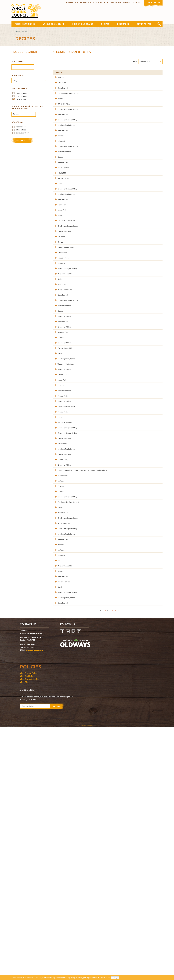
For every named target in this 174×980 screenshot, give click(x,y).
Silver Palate (60, 336)
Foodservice (21, 127)
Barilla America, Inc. (63, 391)
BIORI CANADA (61, 116)
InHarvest (59, 171)
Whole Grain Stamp (54, 24)
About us (97, 2)
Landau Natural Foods (64, 328)
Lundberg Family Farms (64, 148)
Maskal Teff (60, 265)
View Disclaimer (27, 935)
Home (18, 32)
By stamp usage (19, 89)
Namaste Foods (61, 344)
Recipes (105, 24)
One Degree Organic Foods (66, 124)
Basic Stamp (21, 93)
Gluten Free (21, 130)
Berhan (58, 375)
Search (159, 24)
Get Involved (144, 24)
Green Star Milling (62, 430)
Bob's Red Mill (61, 93)
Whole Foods (60, 665)
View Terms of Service (29, 932)
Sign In (136, 2)
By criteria (17, 122)
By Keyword (17, 61)
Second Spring (61, 548)
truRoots (59, 77)
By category (18, 75)
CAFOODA (60, 85)
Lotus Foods (60, 618)
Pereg (58, 281)
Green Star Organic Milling (65, 140)
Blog (105, 2)
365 (57, 791)
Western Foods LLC (63, 187)
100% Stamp (21, 99)
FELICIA (58, 532)
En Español (85, 2)
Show (135, 61)
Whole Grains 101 (25, 24)
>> (118, 864)
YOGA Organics (61, 211)
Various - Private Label (64, 501)
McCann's (59, 312)
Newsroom (115, 2)
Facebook (62, 885)
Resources (123, 24)
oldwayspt (75, 897)
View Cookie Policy (28, 929)
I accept (115, 978)
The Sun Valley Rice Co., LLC (66, 101)
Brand (59, 72)
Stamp (133, 72)
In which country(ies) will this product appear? (27, 107)
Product (99, 72)
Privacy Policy (103, 978)
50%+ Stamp (21, 96)
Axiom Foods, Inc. (62, 736)
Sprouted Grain (22, 133)
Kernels (58, 320)
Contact (126, 2)
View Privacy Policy (28, 926)
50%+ (157, 72)
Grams (145, 72)
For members (153, 2)
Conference (71, 2)
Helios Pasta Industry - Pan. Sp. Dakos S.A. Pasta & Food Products (71, 659)
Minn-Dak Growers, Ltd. (64, 289)
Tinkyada (59, 462)
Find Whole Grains (83, 24)
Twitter (68, 885)
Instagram (74, 885)
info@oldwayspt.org (34, 903)
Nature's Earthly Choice (64, 563)
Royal (58, 485)
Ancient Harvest (61, 226)
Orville (58, 234)
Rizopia (58, 109)
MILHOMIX (60, 218)
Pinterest (79, 885)
